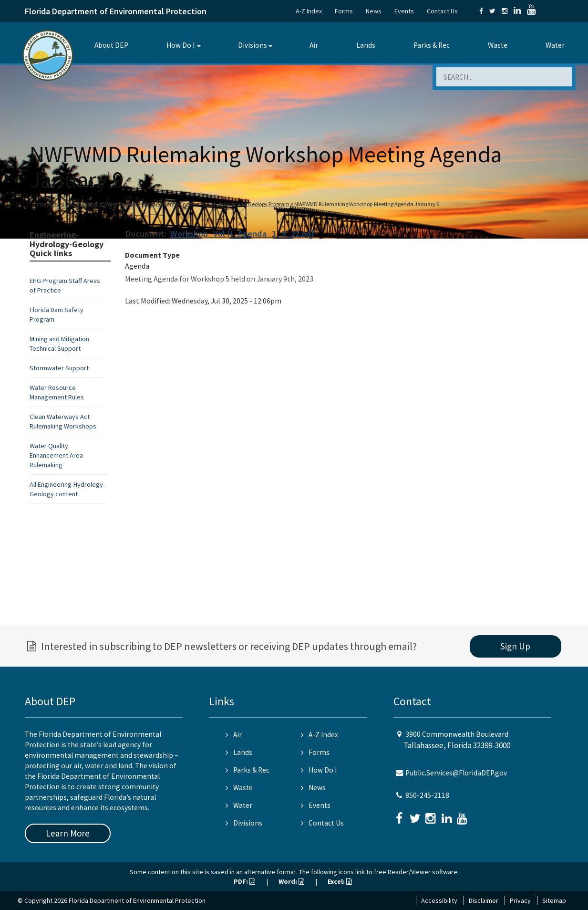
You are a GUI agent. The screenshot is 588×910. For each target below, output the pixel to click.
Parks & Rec (432, 45)
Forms (344, 11)
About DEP (111, 45)
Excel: (340, 881)
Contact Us (442, 11)
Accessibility (439, 900)
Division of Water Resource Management (126, 204)
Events (404, 11)
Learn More (68, 833)
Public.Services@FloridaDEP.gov (456, 773)
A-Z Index (309, 11)
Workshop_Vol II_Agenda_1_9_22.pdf (242, 234)
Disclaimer (484, 900)
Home (39, 204)
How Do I (181, 45)
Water (555, 45)
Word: (291, 881)
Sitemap (554, 900)
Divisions (253, 45)
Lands (366, 45)
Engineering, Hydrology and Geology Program (235, 204)
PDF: (244, 881)
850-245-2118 (427, 795)
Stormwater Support (59, 368)
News (374, 11)
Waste (498, 45)
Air (314, 45)
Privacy (520, 900)
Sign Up (515, 646)
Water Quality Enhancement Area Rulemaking (56, 455)
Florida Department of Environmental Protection (116, 11)
